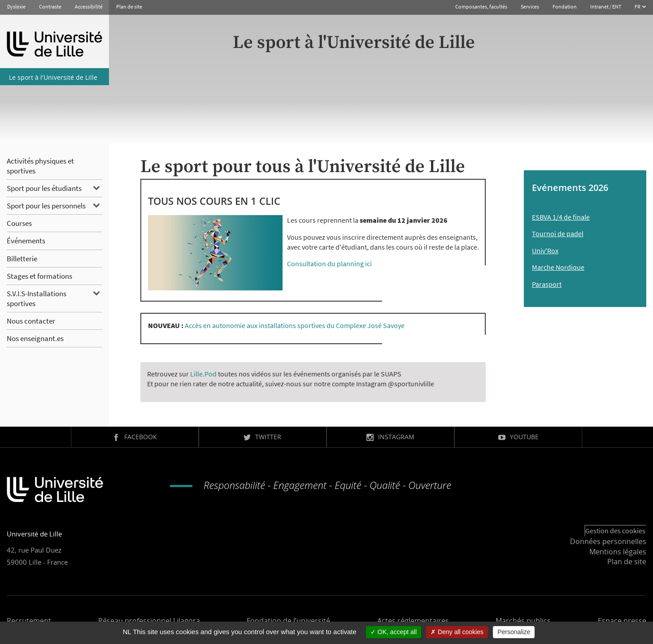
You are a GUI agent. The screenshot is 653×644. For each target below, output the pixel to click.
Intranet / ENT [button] (606, 6)
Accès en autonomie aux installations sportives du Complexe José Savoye (295, 325)
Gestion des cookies (615, 531)
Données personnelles (608, 541)
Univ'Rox (545, 251)
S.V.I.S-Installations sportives (37, 298)
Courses (19, 223)
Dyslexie (16, 6)
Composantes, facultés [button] (481, 6)
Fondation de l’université (288, 621)
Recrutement (29, 621)
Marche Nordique (558, 267)
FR (638, 6)
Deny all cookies (457, 632)
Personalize (514, 632)
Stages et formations (39, 276)
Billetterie (22, 259)
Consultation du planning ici (329, 264)
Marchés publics (523, 621)
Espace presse (622, 621)
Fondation (565, 6)
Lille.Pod (203, 374)
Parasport (547, 284)
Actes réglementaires (413, 621)
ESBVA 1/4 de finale (561, 217)
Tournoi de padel (558, 233)
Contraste (50, 6)
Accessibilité (89, 6)
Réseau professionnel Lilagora (149, 621)
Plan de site (129, 6)
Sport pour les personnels (46, 206)
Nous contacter (31, 321)
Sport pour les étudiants (44, 188)
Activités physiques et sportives (40, 166)
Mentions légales (618, 552)
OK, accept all (394, 632)
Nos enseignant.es (35, 338)
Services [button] (530, 6)
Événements (26, 241)
